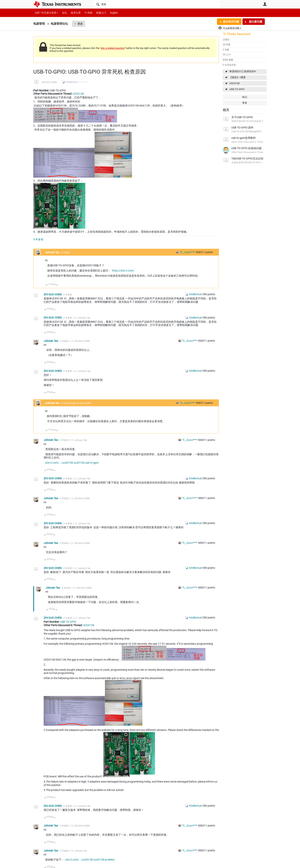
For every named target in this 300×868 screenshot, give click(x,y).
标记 (245, 97)
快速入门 (101, 13)
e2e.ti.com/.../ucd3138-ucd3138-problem (90, 860)
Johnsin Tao (53, 252)
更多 (80, 24)
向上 (47, 285)
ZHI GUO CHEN (49, 82)
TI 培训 (88, 13)
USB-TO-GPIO (237, 89)
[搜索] (157, 4)
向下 (57, 285)
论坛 (64, 13)
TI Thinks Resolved (237, 34)
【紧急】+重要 (238, 77)
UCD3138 (234, 83)
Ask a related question (113, 48)
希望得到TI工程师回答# (243, 71)
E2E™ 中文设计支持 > (47, 13)
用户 (265, 4)
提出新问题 (255, 22)
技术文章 (76, 13)
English (114, 13)
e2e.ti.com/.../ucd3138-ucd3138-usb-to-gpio (72, 463)
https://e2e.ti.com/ (123, 271)
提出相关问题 (231, 22)
